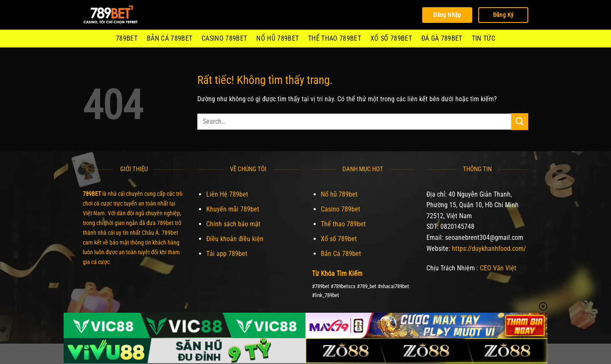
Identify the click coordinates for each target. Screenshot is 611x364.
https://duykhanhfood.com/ (489, 249)
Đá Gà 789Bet (442, 38)
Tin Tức (483, 38)
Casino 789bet (224, 38)
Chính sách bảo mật (233, 224)
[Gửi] (520, 121)
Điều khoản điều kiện (235, 239)
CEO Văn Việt (498, 268)
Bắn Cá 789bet (170, 38)
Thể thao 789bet (335, 38)
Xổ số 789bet (391, 38)
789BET (127, 38)
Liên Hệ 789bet (227, 194)
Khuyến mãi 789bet (233, 209)
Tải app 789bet (227, 254)
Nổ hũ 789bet (277, 38)
